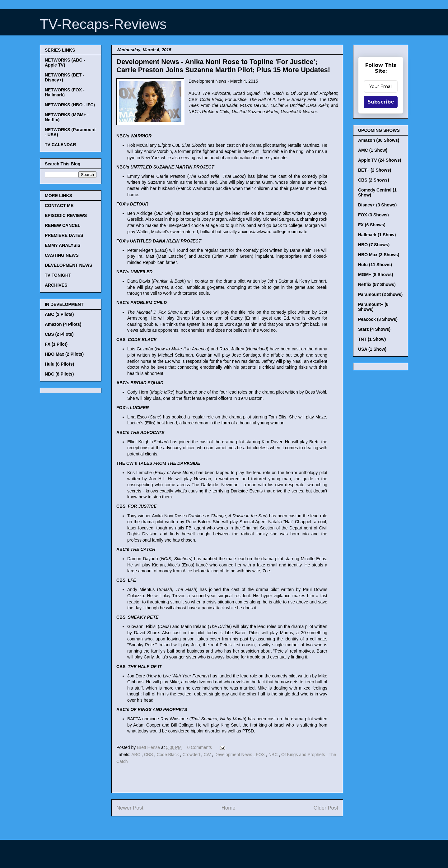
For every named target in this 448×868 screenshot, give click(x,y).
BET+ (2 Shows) (375, 170)
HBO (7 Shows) (374, 245)
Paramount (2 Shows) (380, 294)
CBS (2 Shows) (374, 180)
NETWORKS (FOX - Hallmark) (65, 92)
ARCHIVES (56, 285)
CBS (149, 755)
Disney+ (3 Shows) (377, 205)
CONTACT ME (59, 205)
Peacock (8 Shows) (378, 319)
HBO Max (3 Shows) (379, 255)
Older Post (326, 808)
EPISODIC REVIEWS (66, 215)
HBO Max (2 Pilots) (64, 354)
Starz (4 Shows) (374, 329)
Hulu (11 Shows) (375, 265)
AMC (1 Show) (373, 150)
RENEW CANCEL (63, 225)
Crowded (192, 755)
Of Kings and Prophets (304, 755)
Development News (234, 755)
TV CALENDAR (60, 145)
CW (208, 755)
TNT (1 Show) (372, 339)
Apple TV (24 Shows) (380, 160)
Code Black (168, 755)
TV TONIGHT (58, 275)
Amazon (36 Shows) (379, 140)
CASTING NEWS (62, 255)
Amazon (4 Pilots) (63, 324)
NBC (274, 755)
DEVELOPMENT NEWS (68, 265)
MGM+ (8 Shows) (376, 275)
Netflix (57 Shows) (377, 284)
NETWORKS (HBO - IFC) (70, 105)
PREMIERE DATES (64, 235)
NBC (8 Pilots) (59, 374)
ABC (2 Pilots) (59, 314)
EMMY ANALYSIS (63, 245)
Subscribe (381, 102)
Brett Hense (149, 747)
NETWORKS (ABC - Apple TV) (65, 62)
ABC (136, 755)
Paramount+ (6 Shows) (373, 307)
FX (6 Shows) (372, 225)
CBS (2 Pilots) (59, 334)
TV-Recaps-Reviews (103, 24)
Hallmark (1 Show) (377, 235)
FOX (261, 755)
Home (229, 808)
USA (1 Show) (372, 349)
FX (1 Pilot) (56, 344)
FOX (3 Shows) (373, 215)
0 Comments (200, 747)
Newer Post (130, 808)
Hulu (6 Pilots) (59, 364)
